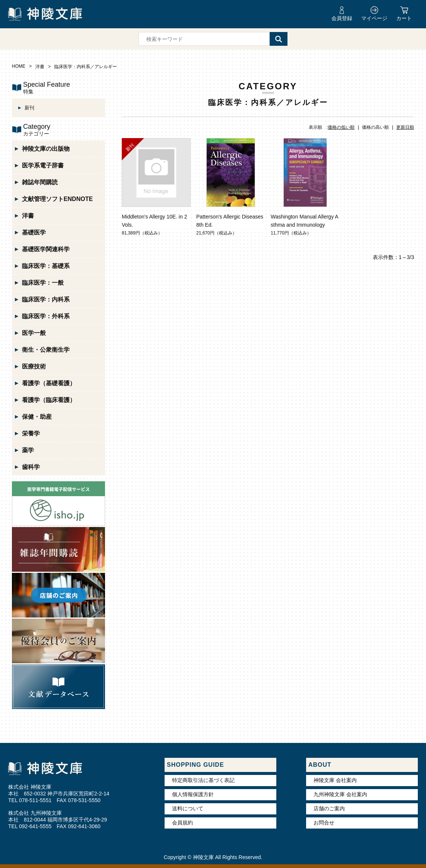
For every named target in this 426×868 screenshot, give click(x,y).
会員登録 (342, 18)
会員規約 (182, 823)
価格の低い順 (341, 127)
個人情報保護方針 (193, 794)
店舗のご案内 (329, 808)
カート (404, 18)
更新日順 (405, 127)
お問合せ (324, 823)
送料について (188, 808)
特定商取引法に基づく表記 (203, 780)
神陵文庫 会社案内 (335, 780)
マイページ (374, 18)
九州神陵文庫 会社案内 (340, 794)
